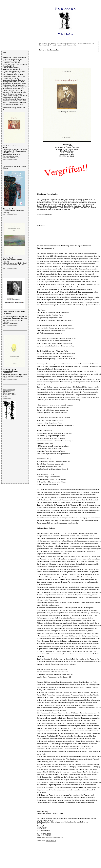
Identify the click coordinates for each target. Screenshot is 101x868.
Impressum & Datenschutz (66, 45)
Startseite (42, 43)
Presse (53, 45)
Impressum (7, 398)
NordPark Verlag (9, 390)
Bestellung (74, 822)
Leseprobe (41, 215)
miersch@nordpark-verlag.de (53, 837)
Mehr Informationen (10, 160)
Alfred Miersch (51, 841)
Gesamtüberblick (84, 43)
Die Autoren (72, 43)
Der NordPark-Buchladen (57, 43)
